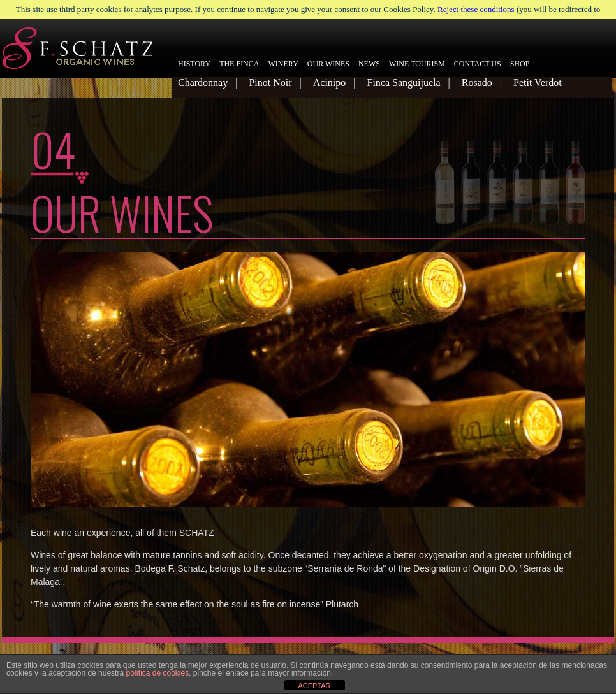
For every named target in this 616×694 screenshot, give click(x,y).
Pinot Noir (270, 83)
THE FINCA (239, 64)
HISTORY (194, 64)
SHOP (520, 64)
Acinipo (330, 83)
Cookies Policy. (409, 9)
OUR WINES (328, 64)
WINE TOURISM (417, 64)
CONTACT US (478, 64)
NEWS (369, 64)
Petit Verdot (538, 83)
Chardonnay (203, 83)
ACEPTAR (314, 686)
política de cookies (157, 673)
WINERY (283, 64)
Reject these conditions (476, 9)
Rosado (477, 83)
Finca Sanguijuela (403, 83)
